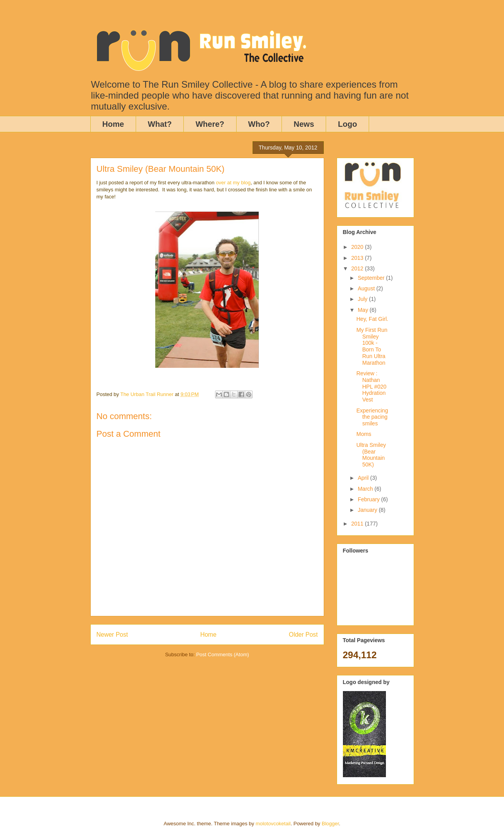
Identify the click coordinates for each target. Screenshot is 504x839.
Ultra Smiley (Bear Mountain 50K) (371, 455)
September (372, 278)
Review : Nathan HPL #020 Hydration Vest (371, 386)
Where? (210, 124)
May (364, 310)
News (304, 124)
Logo (347, 124)
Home (113, 124)
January (368, 510)
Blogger (330, 824)
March (366, 489)
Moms (364, 434)
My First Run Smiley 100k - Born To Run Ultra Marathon (372, 346)
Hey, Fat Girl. (372, 319)
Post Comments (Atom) (223, 654)
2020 (358, 247)
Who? (259, 124)
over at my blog (233, 183)
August (367, 288)
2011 (358, 524)
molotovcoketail (273, 824)
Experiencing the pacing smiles (372, 417)
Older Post (303, 635)
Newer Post (112, 635)
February (369, 499)
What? (160, 124)
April (364, 478)
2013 (358, 258)
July (363, 299)
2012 (358, 268)
